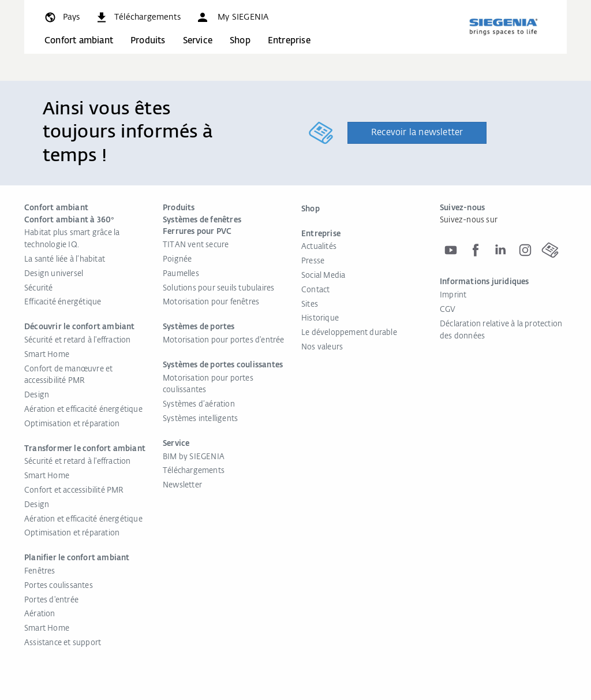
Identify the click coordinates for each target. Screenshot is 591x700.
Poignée (177, 260)
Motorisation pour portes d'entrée (224, 340)
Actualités (319, 247)
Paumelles (181, 274)
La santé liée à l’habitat (65, 260)
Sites (310, 305)
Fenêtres (40, 571)
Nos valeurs (322, 347)
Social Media (323, 276)
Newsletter (182, 485)
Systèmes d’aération (199, 405)
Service (198, 41)
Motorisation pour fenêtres (211, 302)
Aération (40, 614)
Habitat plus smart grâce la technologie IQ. (72, 239)
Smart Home (47, 355)
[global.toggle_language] (61, 17)
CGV (448, 310)
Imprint (453, 295)
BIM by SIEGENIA (194, 457)
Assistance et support (63, 643)
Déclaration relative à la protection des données (501, 330)
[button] (232, 17)
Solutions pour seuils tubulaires (218, 288)
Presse (313, 261)
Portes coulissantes (59, 586)
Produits (148, 41)
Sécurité (39, 288)
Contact (315, 290)
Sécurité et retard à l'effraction (78, 340)
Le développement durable (349, 333)
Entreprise (289, 41)
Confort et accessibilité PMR (74, 491)
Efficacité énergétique (63, 302)
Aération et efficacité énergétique (83, 410)
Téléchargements (194, 471)
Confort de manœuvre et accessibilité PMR (68, 375)
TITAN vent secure (196, 245)
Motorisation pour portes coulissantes (208, 385)
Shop (240, 41)
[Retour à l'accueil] (503, 27)
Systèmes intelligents (200, 419)
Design (37, 395)
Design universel (54, 274)
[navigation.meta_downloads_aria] (138, 17)
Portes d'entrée (51, 600)
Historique (320, 319)
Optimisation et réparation (72, 424)
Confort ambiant (79, 41)
